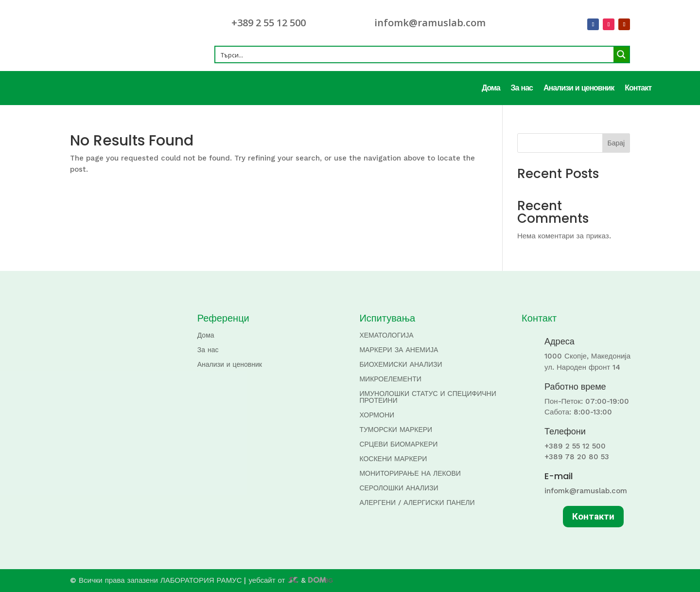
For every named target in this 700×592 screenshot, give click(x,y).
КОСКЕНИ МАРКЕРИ (393, 459)
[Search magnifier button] (621, 54)
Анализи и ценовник (579, 89)
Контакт (638, 89)
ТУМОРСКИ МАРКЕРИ (396, 430)
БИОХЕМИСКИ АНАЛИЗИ (401, 365)
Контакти (593, 516)
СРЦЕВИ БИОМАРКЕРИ (398, 444)
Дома (491, 89)
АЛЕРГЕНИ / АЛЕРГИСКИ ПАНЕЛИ (417, 503)
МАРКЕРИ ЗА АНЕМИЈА (399, 350)
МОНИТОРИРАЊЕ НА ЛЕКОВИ (410, 474)
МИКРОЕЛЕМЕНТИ (390, 379)
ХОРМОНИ (377, 415)
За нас (522, 89)
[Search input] (415, 54)
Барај (616, 143)
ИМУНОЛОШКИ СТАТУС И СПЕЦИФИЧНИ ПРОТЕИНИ (428, 397)
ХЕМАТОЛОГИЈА (386, 335)
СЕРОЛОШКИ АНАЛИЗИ (399, 488)
